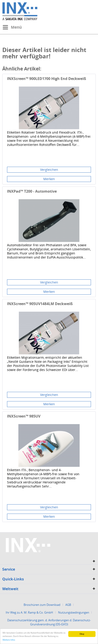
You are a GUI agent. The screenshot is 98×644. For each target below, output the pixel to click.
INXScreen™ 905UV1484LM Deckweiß (40, 304)
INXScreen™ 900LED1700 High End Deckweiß (47, 79)
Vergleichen (49, 170)
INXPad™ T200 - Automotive (32, 191)
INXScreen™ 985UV (24, 416)
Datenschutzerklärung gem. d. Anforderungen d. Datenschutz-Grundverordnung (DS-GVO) (49, 622)
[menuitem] (12, 27)
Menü (12, 27)
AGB (68, 605)
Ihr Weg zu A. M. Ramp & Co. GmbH (29, 612)
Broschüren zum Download (42, 605)
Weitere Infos (9, 640)
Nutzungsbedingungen (74, 612)
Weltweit (10, 589)
